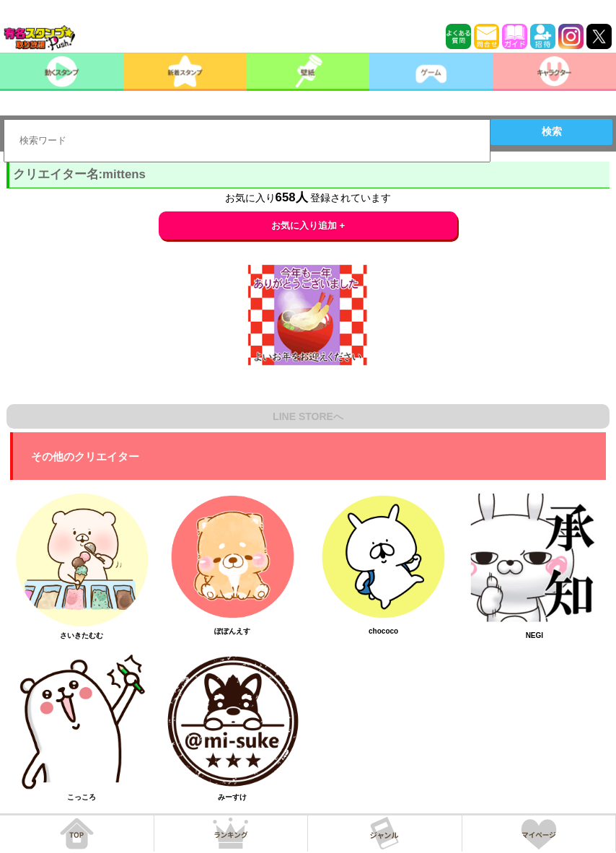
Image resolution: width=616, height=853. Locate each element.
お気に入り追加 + (308, 226)
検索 (552, 131)
